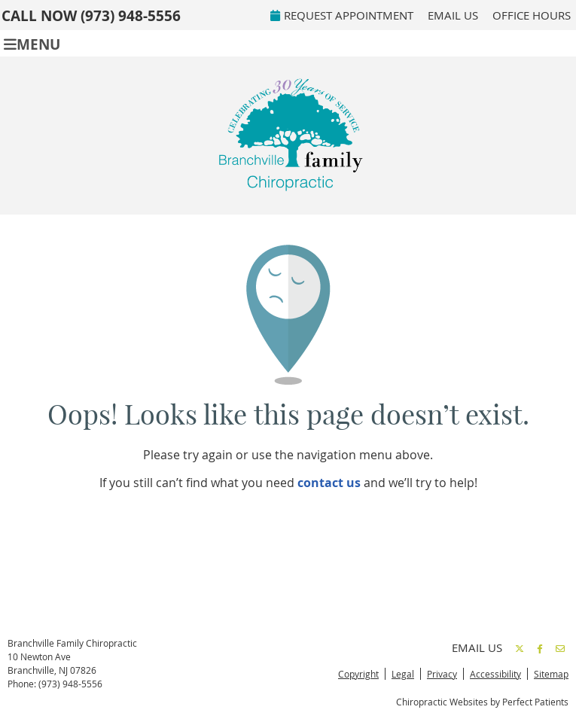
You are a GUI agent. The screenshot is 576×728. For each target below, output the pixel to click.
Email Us (453, 15)
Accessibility (495, 674)
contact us (329, 483)
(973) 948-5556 (131, 16)
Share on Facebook (540, 648)
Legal (403, 674)
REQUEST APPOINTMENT (342, 15)
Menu (32, 43)
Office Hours (532, 15)
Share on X (520, 648)
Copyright (358, 674)
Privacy (442, 674)
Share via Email (560, 648)
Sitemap (551, 674)
